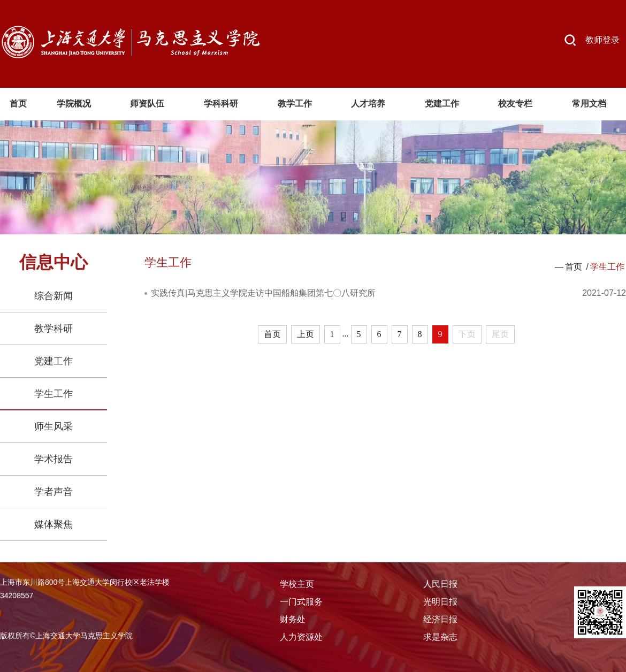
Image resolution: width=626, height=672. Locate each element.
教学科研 (54, 329)
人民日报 (440, 584)
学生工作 (54, 394)
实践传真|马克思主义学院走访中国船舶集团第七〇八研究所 (263, 293)
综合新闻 (54, 296)
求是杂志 (440, 637)
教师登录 (602, 40)
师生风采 (54, 426)
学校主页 (297, 584)
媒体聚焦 (54, 524)
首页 (574, 267)
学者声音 (54, 492)
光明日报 (440, 602)
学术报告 (54, 459)
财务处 (293, 619)
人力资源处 (301, 637)
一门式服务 (301, 602)
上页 (306, 334)
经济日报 (440, 619)
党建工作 (54, 361)
